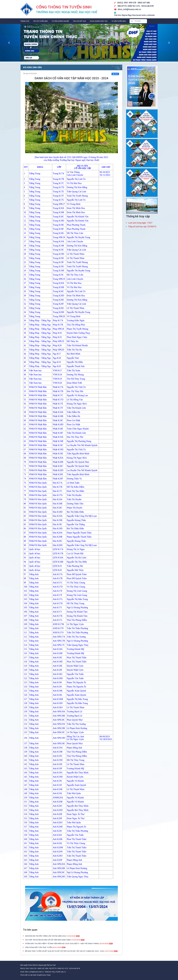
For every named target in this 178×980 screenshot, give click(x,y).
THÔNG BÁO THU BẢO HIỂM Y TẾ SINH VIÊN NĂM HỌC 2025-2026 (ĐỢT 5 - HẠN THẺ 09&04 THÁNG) (62, 943)
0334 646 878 (147, 6)
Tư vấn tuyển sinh (119, 21)
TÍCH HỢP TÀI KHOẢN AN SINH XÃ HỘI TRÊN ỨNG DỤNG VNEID (48, 940)
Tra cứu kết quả (79, 21)
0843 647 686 (144, 3)
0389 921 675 (134, 6)
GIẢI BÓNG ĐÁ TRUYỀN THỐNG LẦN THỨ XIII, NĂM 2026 (45, 936)
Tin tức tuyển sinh (41, 21)
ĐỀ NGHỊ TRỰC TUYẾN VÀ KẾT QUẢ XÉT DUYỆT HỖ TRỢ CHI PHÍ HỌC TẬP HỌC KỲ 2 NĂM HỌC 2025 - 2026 (64, 951)
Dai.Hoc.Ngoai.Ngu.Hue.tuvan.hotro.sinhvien (134, 15)
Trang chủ (25, 21)
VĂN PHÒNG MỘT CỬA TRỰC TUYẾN (39, 947)
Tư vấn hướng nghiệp (60, 21)
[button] (9, 43)
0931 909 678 (130, 3)
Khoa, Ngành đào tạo (99, 21)
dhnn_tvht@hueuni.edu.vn (129, 9)
